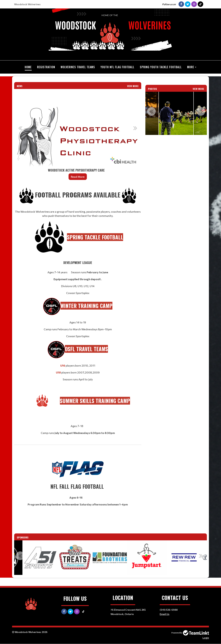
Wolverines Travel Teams (78, 67)
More (191, 67)
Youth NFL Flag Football (117, 67)
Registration (46, 67)
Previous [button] (20, 128)
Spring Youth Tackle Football (161, 67)
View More (133, 86)
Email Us (165, 614)
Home (28, 67)
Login (206, 638)
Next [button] (135, 128)
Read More (78, 177)
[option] (78, 137)
